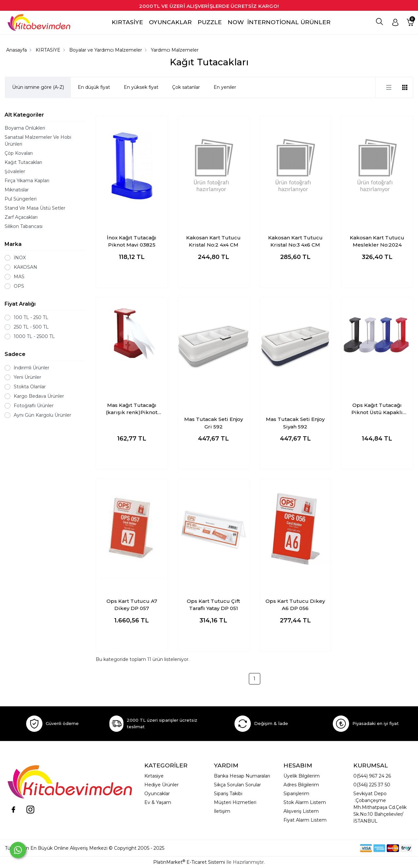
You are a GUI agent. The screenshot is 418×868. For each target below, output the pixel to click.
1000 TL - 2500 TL (34, 336)
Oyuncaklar (157, 794)
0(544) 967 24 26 (372, 776)
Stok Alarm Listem (305, 802)
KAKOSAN (25, 267)
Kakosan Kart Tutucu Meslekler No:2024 (377, 241)
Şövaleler (15, 171)
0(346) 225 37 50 (372, 785)
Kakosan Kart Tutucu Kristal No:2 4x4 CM (213, 241)
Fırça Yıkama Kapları (27, 181)
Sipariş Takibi (228, 794)
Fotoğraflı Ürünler (34, 406)
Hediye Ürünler (161, 785)
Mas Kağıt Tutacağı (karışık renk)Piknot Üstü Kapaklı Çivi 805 (132, 409)
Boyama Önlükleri (25, 128)
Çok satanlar (186, 87)
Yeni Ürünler (27, 377)
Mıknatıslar (17, 190)
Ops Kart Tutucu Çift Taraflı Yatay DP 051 (213, 605)
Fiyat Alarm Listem (305, 820)
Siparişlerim (296, 794)
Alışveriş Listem (301, 811)
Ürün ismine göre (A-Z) (38, 87)
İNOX (20, 258)
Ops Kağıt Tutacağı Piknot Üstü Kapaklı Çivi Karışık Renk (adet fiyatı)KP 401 (377, 409)
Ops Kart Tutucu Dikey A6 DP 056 (295, 605)
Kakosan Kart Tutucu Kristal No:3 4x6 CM (295, 241)
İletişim (222, 811)
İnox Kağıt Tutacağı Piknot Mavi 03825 (132, 241)
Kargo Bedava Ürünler (39, 396)
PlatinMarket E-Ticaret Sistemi (189, 862)
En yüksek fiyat (141, 87)
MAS (19, 277)
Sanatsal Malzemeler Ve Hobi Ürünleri (38, 141)
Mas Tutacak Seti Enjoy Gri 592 (214, 423)
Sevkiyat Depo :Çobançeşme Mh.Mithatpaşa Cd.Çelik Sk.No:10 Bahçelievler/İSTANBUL (380, 807)
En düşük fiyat (94, 87)
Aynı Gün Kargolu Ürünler (42, 415)
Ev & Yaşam (158, 802)
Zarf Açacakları (21, 217)
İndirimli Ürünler (32, 368)
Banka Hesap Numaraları (242, 776)
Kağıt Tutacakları (23, 162)
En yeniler (225, 87)
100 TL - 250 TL (31, 317)
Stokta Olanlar (30, 387)
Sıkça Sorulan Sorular (237, 785)
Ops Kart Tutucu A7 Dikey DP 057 (132, 605)
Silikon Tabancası (24, 226)
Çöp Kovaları (19, 153)
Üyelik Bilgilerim (302, 776)
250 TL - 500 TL (31, 327)
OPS (19, 286)
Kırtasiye (154, 776)
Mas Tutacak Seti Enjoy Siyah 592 (295, 423)
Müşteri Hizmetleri (235, 802)
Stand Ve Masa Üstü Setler (35, 208)
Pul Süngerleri (21, 199)
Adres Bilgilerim (301, 785)
